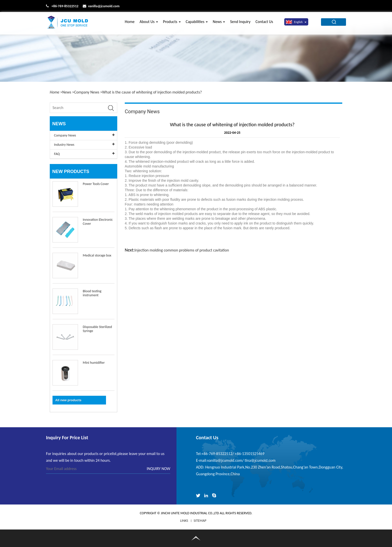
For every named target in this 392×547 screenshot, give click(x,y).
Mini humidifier (94, 363)
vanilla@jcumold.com (104, 6)
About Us (149, 23)
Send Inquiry (240, 23)
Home (130, 23)
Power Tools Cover (96, 184)
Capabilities (197, 23)
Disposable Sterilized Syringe (97, 329)
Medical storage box (97, 255)
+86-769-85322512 (65, 6)
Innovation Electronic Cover (98, 221)
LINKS (184, 521)
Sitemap (200, 521)
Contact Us (264, 23)
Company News (87, 92)
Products (172, 23)
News (219, 23)
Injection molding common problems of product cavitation (182, 250)
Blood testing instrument (92, 293)
